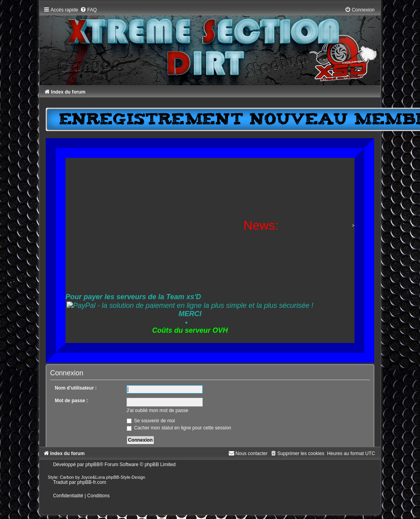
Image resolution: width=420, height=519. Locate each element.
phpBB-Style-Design (126, 477)
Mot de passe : (71, 401)
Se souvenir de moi (151, 421)
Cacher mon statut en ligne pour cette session (179, 428)
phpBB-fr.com (92, 482)
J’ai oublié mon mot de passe (158, 410)
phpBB (92, 465)
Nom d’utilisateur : (76, 388)
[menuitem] (88, 10)
